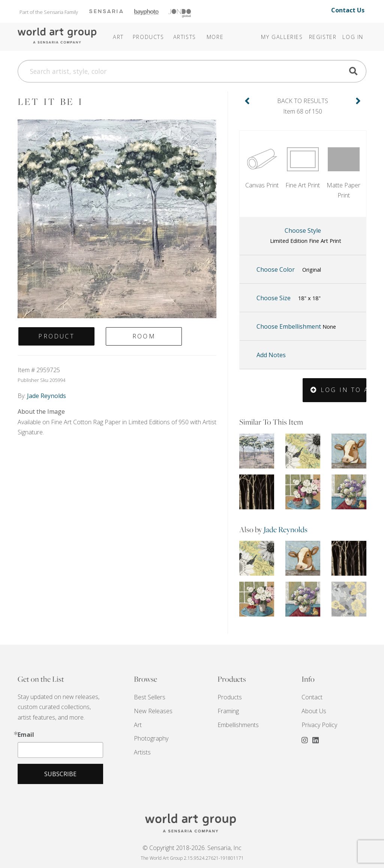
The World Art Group (57, 36)
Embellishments (238, 725)
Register (323, 37)
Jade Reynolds (286, 529)
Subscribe (60, 774)
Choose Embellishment (296, 326)
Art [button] (118, 37)
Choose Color (289, 270)
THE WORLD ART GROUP (192, 823)
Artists (142, 752)
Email (26, 735)
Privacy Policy (319, 725)
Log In (353, 37)
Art (138, 725)
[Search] (192, 71)
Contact (312, 697)
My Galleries (282, 37)
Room (144, 336)
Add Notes (271, 355)
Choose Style (306, 236)
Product (56, 336)
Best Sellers (150, 697)
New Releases (153, 711)
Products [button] (148, 37)
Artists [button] (185, 37)
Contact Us (348, 10)
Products (230, 697)
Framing (228, 711)
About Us (314, 711)
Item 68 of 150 (303, 106)
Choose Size (289, 298)
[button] (205, 32)
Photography (151, 738)
